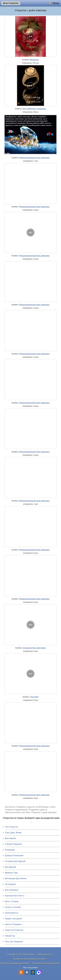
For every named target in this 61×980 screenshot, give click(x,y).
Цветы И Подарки (13, 924)
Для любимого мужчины (34, 109)
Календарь (10, 850)
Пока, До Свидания (14, 942)
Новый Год (10, 936)
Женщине (34, 60)
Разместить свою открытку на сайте (29, 959)
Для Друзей (10, 867)
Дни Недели (10, 838)
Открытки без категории (34, 648)
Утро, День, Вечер (13, 833)
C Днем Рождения (13, 844)
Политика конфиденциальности (15, 963)
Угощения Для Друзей (15, 861)
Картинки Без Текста (15, 896)
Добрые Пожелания (14, 856)
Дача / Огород (12, 901)
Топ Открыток (12, 827)
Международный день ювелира (34, 158)
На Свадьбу (10, 884)
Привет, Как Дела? (14, 919)
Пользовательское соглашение (46, 963)
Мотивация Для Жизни (16, 878)
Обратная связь (45, 954)
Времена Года (11, 873)
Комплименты (12, 913)
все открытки (11, 3)
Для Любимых (12, 890)
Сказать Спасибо (13, 907)
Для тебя (34, 697)
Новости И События (14, 930)
